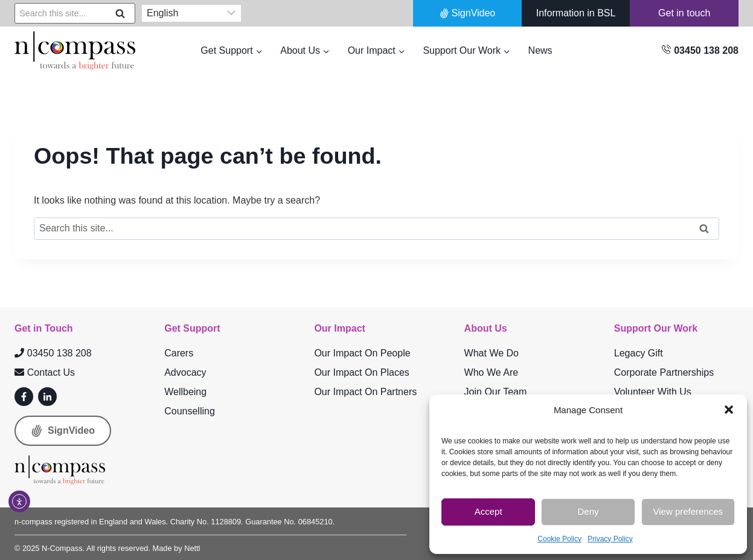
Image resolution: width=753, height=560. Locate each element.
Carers (179, 353)
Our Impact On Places (361, 372)
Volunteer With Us (653, 392)
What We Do (492, 353)
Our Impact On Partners (365, 392)
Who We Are (492, 372)
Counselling (190, 411)
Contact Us (45, 372)
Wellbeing (185, 392)
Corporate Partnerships (664, 372)
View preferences (688, 511)
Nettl (192, 548)
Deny (588, 511)
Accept (489, 511)
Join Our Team (496, 392)
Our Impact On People (362, 353)
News (540, 50)
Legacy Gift (639, 353)
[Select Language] (191, 14)
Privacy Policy (610, 539)
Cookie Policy (559, 539)
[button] (729, 410)
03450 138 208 (53, 353)
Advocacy (185, 372)
